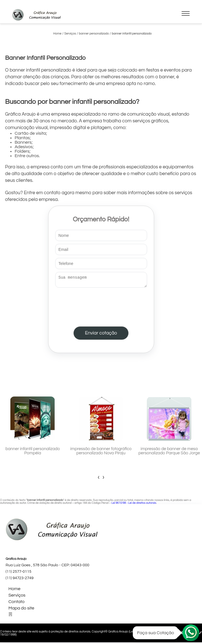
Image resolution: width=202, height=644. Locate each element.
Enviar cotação (101, 335)
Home (14, 590)
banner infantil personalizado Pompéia (33, 453)
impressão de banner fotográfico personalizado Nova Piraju (101, 453)
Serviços (17, 597)
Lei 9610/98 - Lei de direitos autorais (134, 505)
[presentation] (101, 306)
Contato (17, 603)
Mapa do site (21, 610)
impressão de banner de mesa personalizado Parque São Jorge (169, 453)
